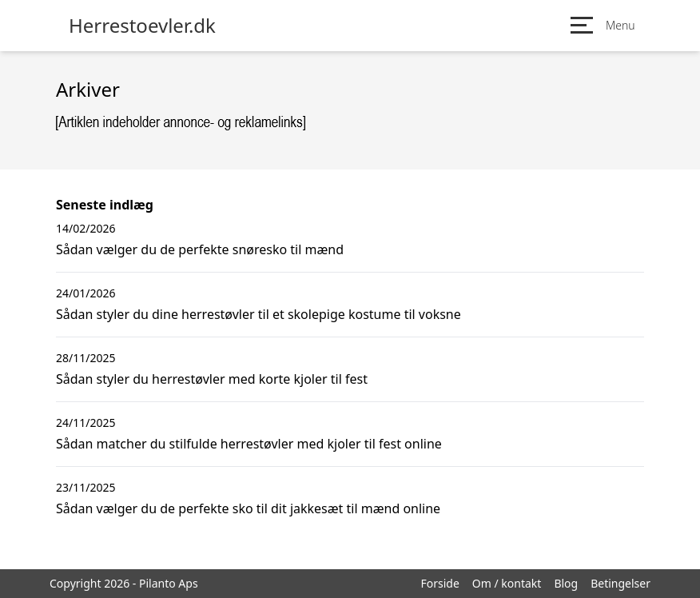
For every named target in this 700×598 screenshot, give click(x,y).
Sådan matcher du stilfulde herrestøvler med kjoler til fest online (249, 444)
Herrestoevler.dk (142, 26)
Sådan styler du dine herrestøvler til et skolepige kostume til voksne (259, 314)
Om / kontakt (507, 583)
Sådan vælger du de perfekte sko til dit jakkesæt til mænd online (248, 508)
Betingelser (620, 583)
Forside (439, 583)
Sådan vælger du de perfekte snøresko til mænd (200, 249)
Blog (566, 583)
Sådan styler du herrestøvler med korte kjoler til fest (212, 379)
